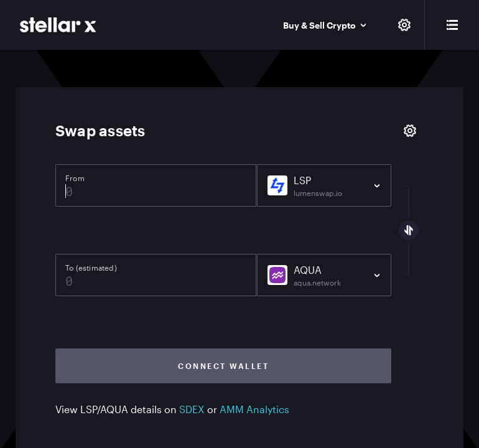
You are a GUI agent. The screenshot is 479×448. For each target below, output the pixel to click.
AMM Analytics (254, 409)
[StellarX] (58, 25)
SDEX (192, 409)
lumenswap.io (318, 193)
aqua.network (317, 282)
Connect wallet (223, 366)
